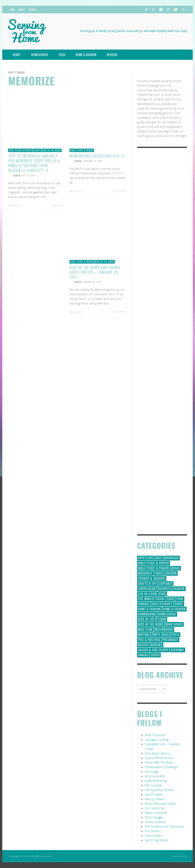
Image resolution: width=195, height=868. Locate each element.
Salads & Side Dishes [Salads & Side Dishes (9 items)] (153, 650)
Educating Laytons (157, 753)
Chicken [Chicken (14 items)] (171, 573)
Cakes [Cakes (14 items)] (159, 573)
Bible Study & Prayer (20, 150)
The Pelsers (153, 831)
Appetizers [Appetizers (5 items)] (146, 558)
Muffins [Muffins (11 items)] (144, 635)
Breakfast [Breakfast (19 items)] (145, 573)
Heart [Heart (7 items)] (179, 604)
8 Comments (119, 191)
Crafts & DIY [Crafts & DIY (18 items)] (147, 583)
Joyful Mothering (156, 781)
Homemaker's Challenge (161, 767)
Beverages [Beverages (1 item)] (171, 558)
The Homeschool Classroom (164, 826)
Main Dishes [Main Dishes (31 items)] (174, 624)
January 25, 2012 (92, 282)
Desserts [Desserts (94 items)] (165, 589)
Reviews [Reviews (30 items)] (157, 645)
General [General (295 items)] (144, 604)
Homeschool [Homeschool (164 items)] (167, 614)
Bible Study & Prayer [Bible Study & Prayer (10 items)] (154, 568)
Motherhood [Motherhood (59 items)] (164, 629)
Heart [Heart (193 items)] (168, 604)
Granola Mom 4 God (159, 758)
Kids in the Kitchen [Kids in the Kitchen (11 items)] (152, 619)
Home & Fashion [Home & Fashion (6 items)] (174, 609)
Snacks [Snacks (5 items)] (143, 655)
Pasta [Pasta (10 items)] (175, 635)
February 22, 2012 (93, 161)
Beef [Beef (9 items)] (159, 558)
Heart (37, 150)
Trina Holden (153, 836)
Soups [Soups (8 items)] (155, 655)
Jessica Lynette (155, 776)
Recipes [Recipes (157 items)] (143, 645)
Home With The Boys (159, 762)
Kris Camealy (153, 785)
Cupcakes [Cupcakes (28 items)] (166, 583)
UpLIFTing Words (156, 840)
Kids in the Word (52, 150)
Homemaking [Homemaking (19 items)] (147, 614)
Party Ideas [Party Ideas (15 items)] (160, 635)
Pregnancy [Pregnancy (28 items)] (171, 640)
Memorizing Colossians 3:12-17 (97, 156)
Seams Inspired (155, 822)
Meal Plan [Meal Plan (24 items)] (145, 629)
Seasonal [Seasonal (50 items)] (177, 650)
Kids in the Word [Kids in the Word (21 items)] (151, 624)
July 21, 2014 (28, 176)
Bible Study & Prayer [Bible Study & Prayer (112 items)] (154, 563)
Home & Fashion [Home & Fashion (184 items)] (149, 609)
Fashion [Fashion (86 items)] (179, 589)
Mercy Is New (154, 799)
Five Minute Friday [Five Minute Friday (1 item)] (151, 599)
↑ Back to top (179, 856)
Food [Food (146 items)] (171, 599)
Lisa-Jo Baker (154, 794)
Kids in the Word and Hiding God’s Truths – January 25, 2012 (95, 272)
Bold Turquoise (155, 735)
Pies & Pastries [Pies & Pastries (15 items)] (149, 640)
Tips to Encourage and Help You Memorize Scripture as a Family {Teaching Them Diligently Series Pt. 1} (34, 163)
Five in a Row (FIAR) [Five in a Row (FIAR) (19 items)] (152, 594)
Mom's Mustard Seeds (160, 804)
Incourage (152, 772)
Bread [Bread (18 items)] (176, 568)
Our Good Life (154, 808)
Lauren (16, 176)
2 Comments (58, 205)
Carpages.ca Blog (157, 740)
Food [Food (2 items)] (180, 599)
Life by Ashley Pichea (159, 790)
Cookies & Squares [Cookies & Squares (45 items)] (152, 578)
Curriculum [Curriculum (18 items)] (147, 589)
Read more (15, 206)
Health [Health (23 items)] (157, 604)
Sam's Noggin (154, 817)
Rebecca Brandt (156, 813)
